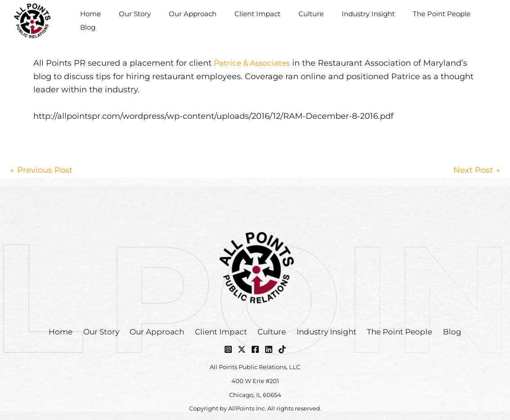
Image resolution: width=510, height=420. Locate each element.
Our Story (152, 20)
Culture (315, 20)
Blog (487, 20)
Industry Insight (368, 20)
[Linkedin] (269, 349)
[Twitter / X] (242, 349)
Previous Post (41, 170)
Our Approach (206, 20)
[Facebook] (255, 349)
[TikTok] (282, 349)
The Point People (437, 20)
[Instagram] (228, 349)
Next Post (477, 170)
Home (113, 20)
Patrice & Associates (255, 63)
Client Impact (266, 20)
